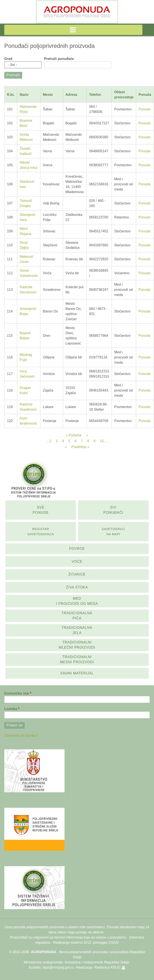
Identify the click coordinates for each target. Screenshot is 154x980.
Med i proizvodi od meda (77, 601)
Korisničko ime (17, 693)
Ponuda (144, 109)
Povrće (77, 549)
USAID (114, 943)
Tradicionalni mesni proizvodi (77, 659)
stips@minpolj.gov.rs (58, 967)
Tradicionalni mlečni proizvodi (77, 645)
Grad (8, 59)
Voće (77, 562)
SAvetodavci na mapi (113, 532)
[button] (73, 30)
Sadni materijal (77, 673)
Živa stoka (77, 587)
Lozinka (11, 709)
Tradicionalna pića (77, 616)
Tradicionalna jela (77, 630)
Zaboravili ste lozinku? (21, 735)
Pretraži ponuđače (59, 59)
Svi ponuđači (113, 510)
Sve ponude (41, 510)
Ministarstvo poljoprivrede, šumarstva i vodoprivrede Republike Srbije (77, 962)
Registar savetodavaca (41, 532)
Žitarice (77, 574)
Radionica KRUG (108, 967)
